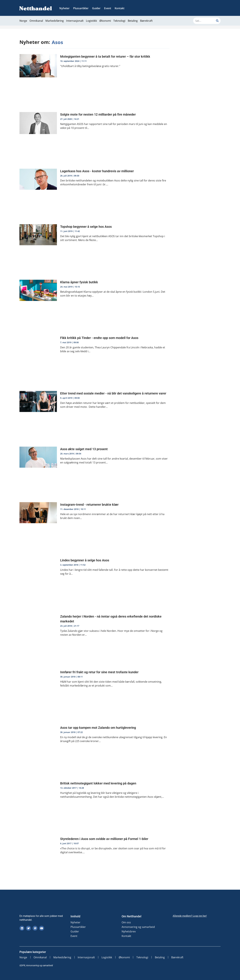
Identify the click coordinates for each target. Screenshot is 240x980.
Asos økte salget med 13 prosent (84, 449)
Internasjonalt (75, 21)
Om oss (126, 922)
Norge (23, 21)
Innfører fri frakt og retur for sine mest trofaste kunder (99, 672)
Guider (96, 8)
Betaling (133, 21)
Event (108, 8)
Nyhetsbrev (129, 931)
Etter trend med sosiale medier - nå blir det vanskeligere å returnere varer (113, 393)
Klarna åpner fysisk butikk (79, 282)
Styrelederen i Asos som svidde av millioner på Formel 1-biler (104, 839)
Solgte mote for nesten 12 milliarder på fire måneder (98, 114)
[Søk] (217, 21)
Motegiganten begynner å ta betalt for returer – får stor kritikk (105, 56)
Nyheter (64, 8)
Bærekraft (146, 21)
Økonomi (105, 21)
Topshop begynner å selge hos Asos (86, 227)
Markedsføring (55, 21)
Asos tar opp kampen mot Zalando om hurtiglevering (98, 728)
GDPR (22, 965)
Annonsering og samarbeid (138, 927)
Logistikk (91, 21)
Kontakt (120, 8)
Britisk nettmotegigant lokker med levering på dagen (98, 783)
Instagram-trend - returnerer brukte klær (90, 505)
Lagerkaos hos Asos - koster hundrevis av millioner (97, 171)
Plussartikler (81, 8)
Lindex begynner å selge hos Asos (85, 560)
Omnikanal (36, 21)
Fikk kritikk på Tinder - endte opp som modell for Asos (99, 338)
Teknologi (119, 21)
